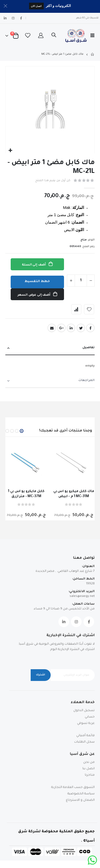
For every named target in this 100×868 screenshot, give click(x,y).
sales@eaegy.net (82, 596)
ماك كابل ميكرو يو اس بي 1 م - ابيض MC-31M (74, 494)
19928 (90, 584)
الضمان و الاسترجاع (80, 800)
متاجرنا (90, 775)
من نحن (89, 762)
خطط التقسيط (37, 282)
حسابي (90, 717)
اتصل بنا (89, 769)
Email (52, 328)
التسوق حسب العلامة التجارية (73, 788)
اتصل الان (36, 6)
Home (93, 54)
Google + (61, 328)
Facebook (90, 328)
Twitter (81, 328)
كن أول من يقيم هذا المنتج (53, 181)
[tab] (50, 348)
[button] (10, 151)
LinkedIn (71, 328)
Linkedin (64, 622)
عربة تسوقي (86, 724)
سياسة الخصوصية (81, 794)
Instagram (76, 622)
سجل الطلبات (84, 742)
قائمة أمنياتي (85, 736)
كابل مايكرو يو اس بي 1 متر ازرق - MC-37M (26, 494)
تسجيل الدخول (84, 711)
